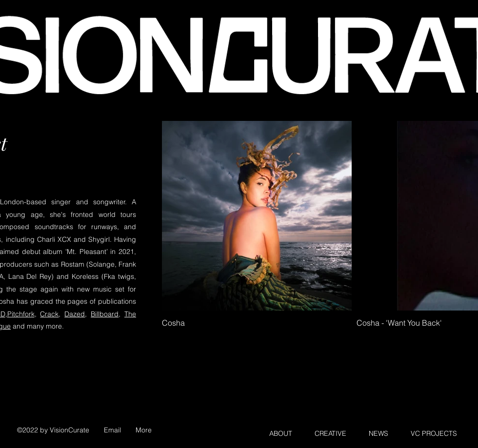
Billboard (105, 314)
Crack (49, 314)
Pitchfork (21, 314)
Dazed (75, 314)
